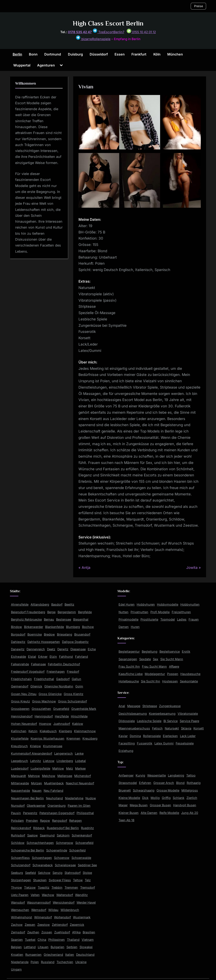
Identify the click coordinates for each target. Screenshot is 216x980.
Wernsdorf (39, 910)
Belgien (16, 947)
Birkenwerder (34, 627)
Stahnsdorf (73, 873)
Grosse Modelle (168, 790)
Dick (145, 798)
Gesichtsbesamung (133, 714)
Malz (70, 768)
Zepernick (77, 925)
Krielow (35, 746)
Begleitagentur (129, 651)
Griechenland (53, 955)
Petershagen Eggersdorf (57, 813)
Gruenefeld (61, 709)
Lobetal (80, 761)
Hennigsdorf (44, 716)
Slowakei (86, 947)
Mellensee (65, 776)
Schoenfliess (20, 858)
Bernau (49, 619)
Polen (35, 962)
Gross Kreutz (20, 701)
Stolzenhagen (21, 880)
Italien (70, 955)
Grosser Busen (160, 805)
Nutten (124, 612)
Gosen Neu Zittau (24, 694)
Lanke (79, 753)
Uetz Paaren (20, 895)
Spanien (17, 940)
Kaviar (123, 736)
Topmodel (168, 619)
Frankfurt (139, 54)
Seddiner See (87, 865)
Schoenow (62, 858)
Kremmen (73, 738)
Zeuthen (33, 932)
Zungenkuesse (170, 706)
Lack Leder (188, 736)
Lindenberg (65, 761)
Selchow (44, 873)
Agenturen (46, 65)
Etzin (53, 657)
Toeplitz (44, 887)
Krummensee (53, 746)
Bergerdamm (67, 612)
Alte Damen (149, 813)
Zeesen (30, 925)
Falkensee (38, 664)
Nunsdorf (18, 806)
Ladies (182, 619)
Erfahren (145, 783)
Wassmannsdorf (39, 902)
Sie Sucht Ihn (151, 681)
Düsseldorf (99, 54)
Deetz (51, 649)
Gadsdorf (63, 679)
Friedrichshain (21, 679)
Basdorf (57, 604)
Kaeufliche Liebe (131, 674)
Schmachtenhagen (40, 843)
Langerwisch (63, 753)
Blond (180, 783)
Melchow (49, 776)
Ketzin (33, 731)
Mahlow (58, 768)
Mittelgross (190, 790)
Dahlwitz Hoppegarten (44, 642)
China (42, 940)
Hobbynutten (190, 604)
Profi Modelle (160, 612)
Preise (198, 6)
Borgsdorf (18, 634)
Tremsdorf (88, 887)
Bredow (49, 634)
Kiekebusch (48, 731)
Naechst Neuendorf (80, 783)
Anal (122, 706)
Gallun (76, 679)
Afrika (76, 932)
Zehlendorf (60, 925)
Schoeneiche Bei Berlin (28, 850)
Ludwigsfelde (40, 768)
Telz (88, 880)
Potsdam (17, 821)
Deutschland (85, 955)
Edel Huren (127, 604)
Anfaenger (126, 775)
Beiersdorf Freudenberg (28, 612)
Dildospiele (127, 721)
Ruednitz (87, 828)
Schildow (18, 843)
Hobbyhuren (146, 604)
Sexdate (145, 659)
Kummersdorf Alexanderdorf (32, 753)
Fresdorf (73, 672)
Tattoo (191, 775)
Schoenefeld (84, 843)
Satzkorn (63, 835)
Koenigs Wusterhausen (47, 738)
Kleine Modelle (129, 798)
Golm (79, 686)
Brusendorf (82, 634)
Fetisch (157, 728)
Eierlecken (170, 736)
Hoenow (45, 724)
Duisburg (75, 54)
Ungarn (16, 969)
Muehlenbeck (54, 783)
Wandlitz (81, 895)
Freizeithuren (181, 612)
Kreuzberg (90, 738)
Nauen (37, 791)
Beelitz (69, 604)
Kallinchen (19, 731)
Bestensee (64, 619)
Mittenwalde (20, 783)
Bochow (88, 627)
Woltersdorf (62, 917)
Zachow (17, 925)
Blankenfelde (55, 627)
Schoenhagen (42, 858)
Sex (156, 659)
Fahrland (82, 657)
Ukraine (81, 962)
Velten (35, 895)
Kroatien (17, 955)
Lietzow (49, 761)
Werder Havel (86, 902)
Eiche (92, 649)
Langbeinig (176, 775)
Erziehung (126, 751)
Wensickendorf (64, 902)
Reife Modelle (169, 813)
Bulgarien (57, 947)
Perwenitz (30, 813)
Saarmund (47, 835)
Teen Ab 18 (126, 820)
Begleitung (150, 651)
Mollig (155, 798)
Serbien (72, 947)
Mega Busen (139, 805)
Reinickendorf (21, 828)
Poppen (173, 674)
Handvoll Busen (185, 805)
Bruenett (125, 790)
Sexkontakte (189, 681)
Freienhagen (56, 672)
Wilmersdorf (43, 917)
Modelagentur (155, 674)
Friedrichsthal (44, 679)
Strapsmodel (128, 783)
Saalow (32, 835)
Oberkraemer (36, 806)
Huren (135, 627)
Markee (80, 768)
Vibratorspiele (188, 714)
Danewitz (18, 649)
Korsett (199, 728)
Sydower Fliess (60, 880)
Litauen (43, 947)
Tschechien (65, 962)
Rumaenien (33, 955)
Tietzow (30, 887)
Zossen (47, 932)
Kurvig (140, 775)
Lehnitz (36, 761)
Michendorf (83, 776)
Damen (124, 627)
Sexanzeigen (128, 659)
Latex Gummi (164, 743)
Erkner (43, 657)
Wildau (53, 910)
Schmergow (65, 843)
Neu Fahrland (53, 791)
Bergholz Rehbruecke (26, 619)
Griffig (166, 798)
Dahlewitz (18, 642)
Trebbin (57, 887)
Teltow (78, 880)
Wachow (48, 895)
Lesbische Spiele (149, 721)
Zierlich (192, 798)
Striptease (150, 706)
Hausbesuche (190, 674)
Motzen (36, 783)
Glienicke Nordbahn (59, 686)
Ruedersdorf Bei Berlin (63, 828)
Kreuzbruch (19, 746)
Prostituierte (149, 619)
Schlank (179, 798)
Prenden (32, 821)
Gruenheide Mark (84, 709)
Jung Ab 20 (190, 813)
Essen (120, 54)
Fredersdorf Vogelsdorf (28, 672)
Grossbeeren (20, 709)
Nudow (91, 798)
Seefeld (30, 873)
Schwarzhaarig (144, 790)
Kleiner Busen (129, 813)
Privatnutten (139, 612)
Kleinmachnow (85, 731)
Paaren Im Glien (79, 806)
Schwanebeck (43, 865)
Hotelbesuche (129, 681)
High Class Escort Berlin (108, 23)
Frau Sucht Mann (154, 666)
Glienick (36, 686)
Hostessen (170, 681)
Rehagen (76, 821)
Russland (48, 962)
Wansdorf (18, 902)
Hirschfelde (79, 716)
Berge (51, 612)
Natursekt (172, 728)
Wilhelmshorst (22, 917)
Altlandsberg (40, 604)
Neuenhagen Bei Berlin (27, 798)
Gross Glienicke (50, 694)
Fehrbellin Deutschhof (64, 664)
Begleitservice (170, 651)
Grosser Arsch (164, 783)
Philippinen (57, 940)
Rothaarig (194, 783)
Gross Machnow (44, 701)
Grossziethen (41, 709)
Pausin (16, 813)
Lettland (30, 947)
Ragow (45, 821)
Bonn (33, 54)
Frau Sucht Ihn (129, 666)
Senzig (57, 873)
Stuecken (40, 880)
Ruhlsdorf (18, 835)
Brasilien (89, 932)
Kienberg (65, 731)
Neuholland (54, 798)
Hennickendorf (22, 716)
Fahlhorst (66, 657)
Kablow (78, 724)
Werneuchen (20, 910)
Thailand (73, 940)
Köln (157, 54)
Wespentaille (157, 775)
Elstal (32, 657)
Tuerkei (30, 940)
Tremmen (71, 887)
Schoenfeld (77, 850)
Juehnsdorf (62, 724)
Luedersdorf (20, 768)
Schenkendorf (82, 835)
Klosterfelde (20, 738)
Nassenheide (20, 791)
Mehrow (34, 776)
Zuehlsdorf (62, 932)
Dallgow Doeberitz (75, 642)
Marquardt (18, 776)
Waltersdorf (65, 895)
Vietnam (88, 940)
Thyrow (16, 887)
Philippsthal (85, 813)
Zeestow (44, 925)
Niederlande (20, 962)
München (175, 54)
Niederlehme (74, 798)
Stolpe (87, 873)
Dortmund (53, 54)
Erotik (186, 651)
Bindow (16, 627)
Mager (123, 805)
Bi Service (171, 721)
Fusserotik (145, 743)
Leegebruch (20, 761)
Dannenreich (36, 649)
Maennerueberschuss (134, 728)
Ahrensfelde (20, 604)
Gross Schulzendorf (72, 701)
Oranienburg (57, 806)
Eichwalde (18, 657)
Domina (135, 736)
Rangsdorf (60, 821)
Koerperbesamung (162, 714)
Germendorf (20, 686)
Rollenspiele (152, 736)
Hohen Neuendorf (24, 724)
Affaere (174, 666)
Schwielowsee (65, 865)
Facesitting (127, 743)
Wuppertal (22, 65)
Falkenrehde (20, 664)
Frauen (194, 619)
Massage (134, 706)
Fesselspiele (185, 743)
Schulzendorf (21, 865)
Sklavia (186, 728)
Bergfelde (85, 612)
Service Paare (189, 721)
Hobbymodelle (168, 604)
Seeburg (17, 873)
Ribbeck (39, 828)
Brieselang (65, 634)
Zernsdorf (18, 932)
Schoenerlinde (57, 850)
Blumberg (73, 627)
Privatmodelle (128, 619)
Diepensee (78, 649)
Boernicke (35, 634)
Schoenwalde (81, 858)
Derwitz (63, 649)
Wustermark (82, 917)
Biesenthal (81, 619)
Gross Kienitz (74, 694)
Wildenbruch (70, 910)
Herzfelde (62, 716)
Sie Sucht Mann (172, 659)
